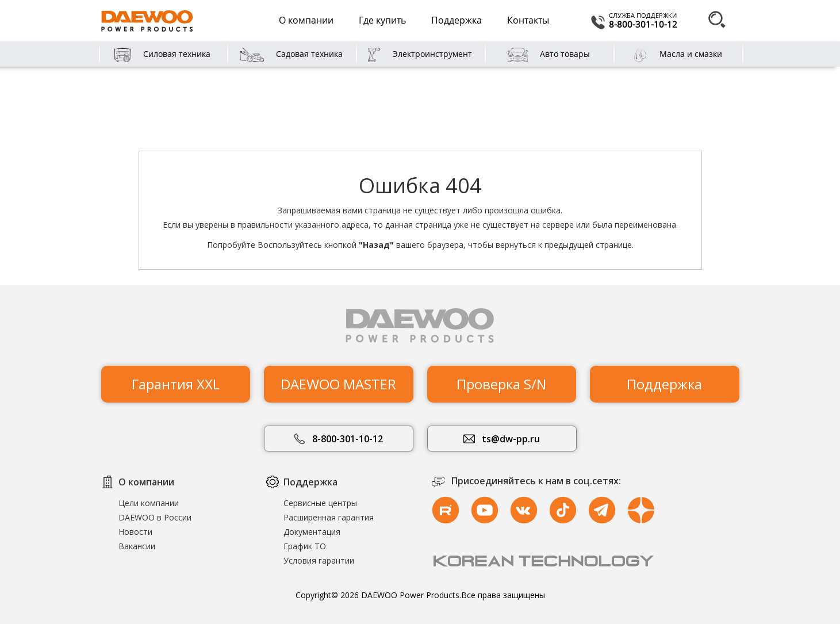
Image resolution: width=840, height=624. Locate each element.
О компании (306, 20)
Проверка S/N (501, 380)
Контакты (528, 20)
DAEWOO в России (155, 517)
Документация (312, 532)
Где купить (382, 20)
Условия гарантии (319, 560)
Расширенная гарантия (329, 517)
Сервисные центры (320, 503)
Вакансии (137, 546)
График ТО (305, 546)
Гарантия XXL (176, 380)
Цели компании (149, 503)
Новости (135, 532)
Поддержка (457, 20)
